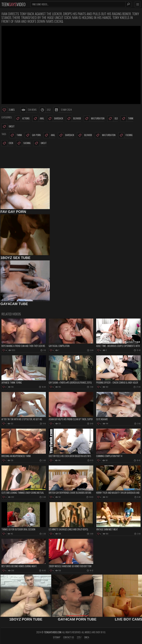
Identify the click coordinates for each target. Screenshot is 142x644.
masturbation (105, 135)
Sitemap (57, 637)
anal (49, 135)
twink (16, 135)
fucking (125, 135)
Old (113, 119)
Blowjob (73, 119)
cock (7, 143)
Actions (22, 119)
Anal (38, 119)
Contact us (69, 637)
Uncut (8, 127)
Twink (127, 119)
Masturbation (94, 119)
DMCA (87, 637)
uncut (40, 143)
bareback (66, 135)
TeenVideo (13, 4)
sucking (23, 143)
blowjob (84, 135)
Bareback (55, 119)
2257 (79, 637)
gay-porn (33, 135)
